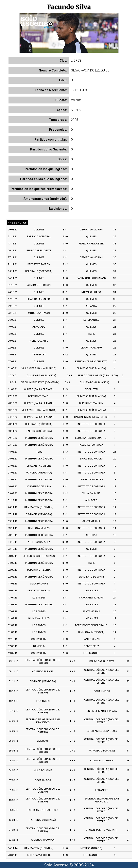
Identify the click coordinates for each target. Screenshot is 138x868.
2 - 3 (65, 577)
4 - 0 (65, 313)
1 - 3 (65, 299)
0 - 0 (65, 236)
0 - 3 (65, 389)
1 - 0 (65, 244)
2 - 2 (65, 264)
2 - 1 (65, 230)
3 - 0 (65, 528)
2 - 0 (65, 403)
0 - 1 (65, 271)
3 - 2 (65, 542)
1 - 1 (65, 250)
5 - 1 (65, 368)
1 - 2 (65, 424)
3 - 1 (65, 292)
